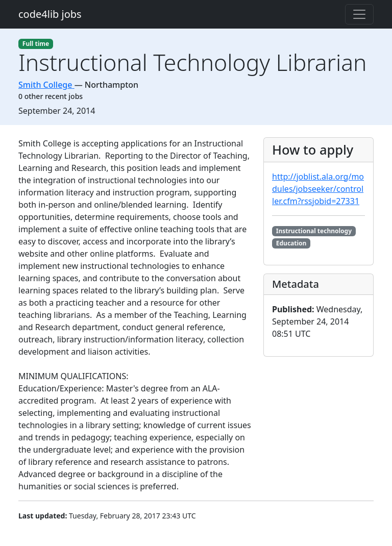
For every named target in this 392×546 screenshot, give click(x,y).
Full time (36, 44)
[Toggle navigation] (359, 14)
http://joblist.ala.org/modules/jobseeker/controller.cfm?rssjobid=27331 (318, 189)
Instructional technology (314, 231)
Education (291, 243)
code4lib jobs (50, 14)
